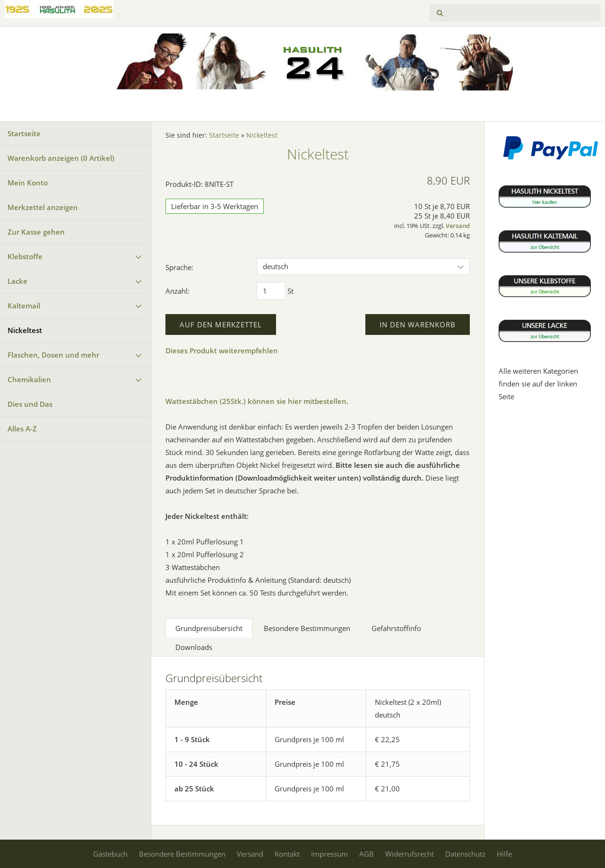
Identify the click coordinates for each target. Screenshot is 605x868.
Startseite (24, 133)
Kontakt (287, 854)
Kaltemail (24, 306)
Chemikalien (29, 379)
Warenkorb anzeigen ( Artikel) (61, 158)
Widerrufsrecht (410, 854)
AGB (367, 854)
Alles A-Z (22, 429)
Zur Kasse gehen (36, 232)
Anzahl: (177, 291)
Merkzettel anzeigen (43, 207)
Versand (458, 226)
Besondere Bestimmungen (182, 854)
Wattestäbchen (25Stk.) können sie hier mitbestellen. (257, 401)
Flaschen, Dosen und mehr (53, 355)
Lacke (17, 281)
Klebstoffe (25, 256)
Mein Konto (28, 183)
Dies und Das (30, 404)
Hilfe (504, 854)
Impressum (329, 854)
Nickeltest (25, 330)
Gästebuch (110, 854)
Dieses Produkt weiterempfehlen (222, 351)
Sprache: (179, 267)
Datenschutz (465, 854)
